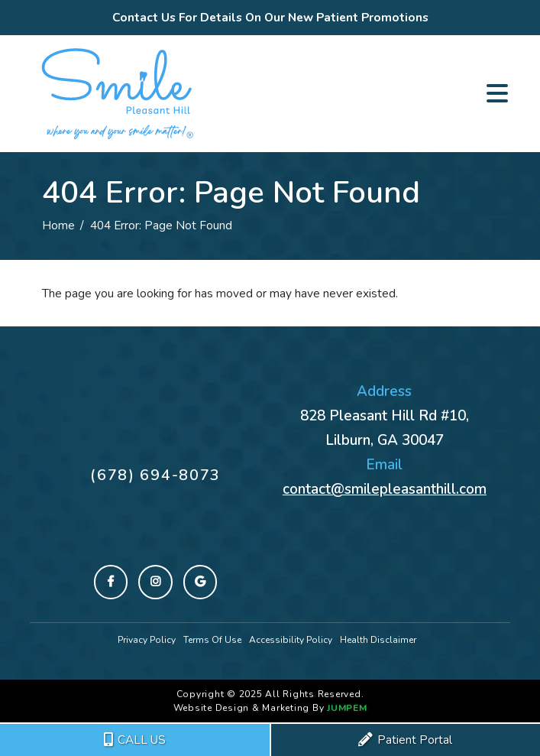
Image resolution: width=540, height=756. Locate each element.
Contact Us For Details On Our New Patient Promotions (270, 17)
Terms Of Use (212, 640)
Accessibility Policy (291, 640)
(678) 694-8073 (155, 475)
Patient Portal (405, 740)
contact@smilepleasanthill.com (385, 489)
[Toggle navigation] (497, 93)
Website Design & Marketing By (249, 708)
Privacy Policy (147, 640)
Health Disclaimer (378, 640)
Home (58, 225)
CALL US (135, 740)
